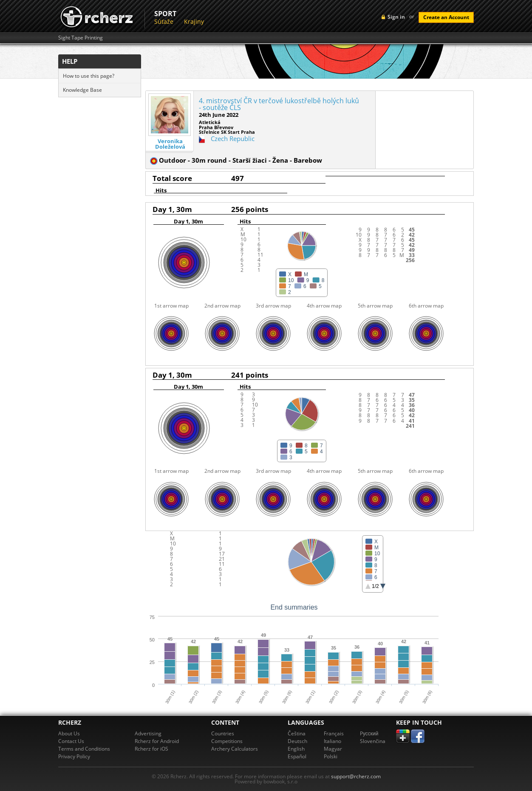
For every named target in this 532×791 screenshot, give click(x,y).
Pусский (369, 733)
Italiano (332, 741)
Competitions (227, 741)
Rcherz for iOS (151, 749)
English (296, 749)
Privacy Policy (74, 756)
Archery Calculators (235, 749)
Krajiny (194, 21)
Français (334, 733)
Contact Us (71, 741)
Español (297, 756)
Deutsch (297, 741)
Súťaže (164, 21)
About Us (69, 733)
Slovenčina (373, 741)
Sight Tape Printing (81, 38)
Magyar (333, 749)
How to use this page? (89, 76)
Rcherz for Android (157, 741)
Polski (331, 756)
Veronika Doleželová (170, 144)
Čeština (297, 733)
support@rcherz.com (356, 776)
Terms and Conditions (84, 749)
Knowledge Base (82, 90)
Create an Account (446, 17)
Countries (223, 733)
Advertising (148, 733)
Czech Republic (233, 138)
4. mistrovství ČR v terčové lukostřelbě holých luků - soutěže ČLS (279, 104)
